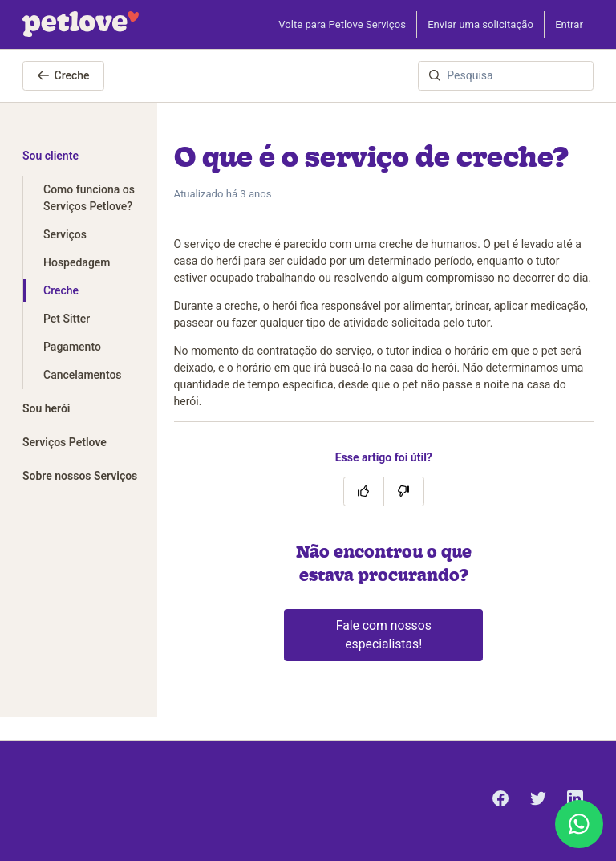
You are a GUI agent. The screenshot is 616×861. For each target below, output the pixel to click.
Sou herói (47, 408)
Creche (64, 75)
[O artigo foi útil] (364, 491)
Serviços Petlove (65, 442)
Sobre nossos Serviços (80, 476)
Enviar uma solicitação (480, 24)
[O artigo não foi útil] (404, 491)
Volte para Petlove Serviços (342, 24)
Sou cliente (51, 156)
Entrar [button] (569, 24)
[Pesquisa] (506, 76)
